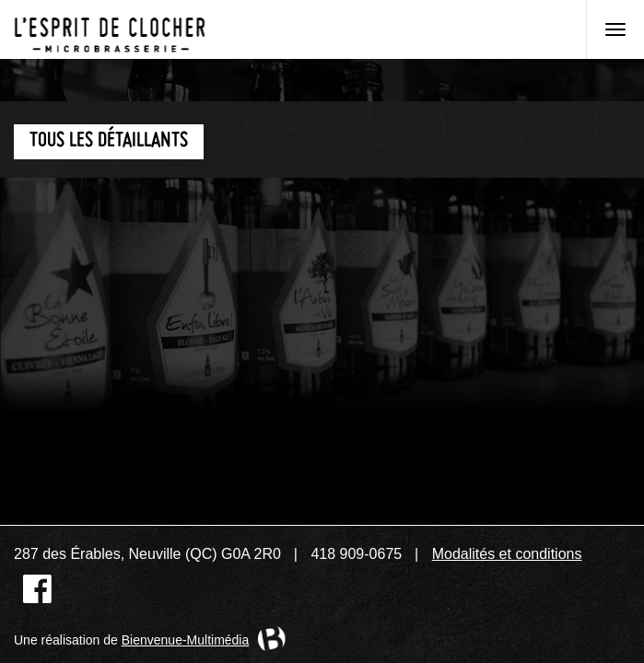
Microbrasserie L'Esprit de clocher (110, 29)
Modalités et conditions (507, 554)
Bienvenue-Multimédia (186, 640)
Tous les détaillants (109, 141)
